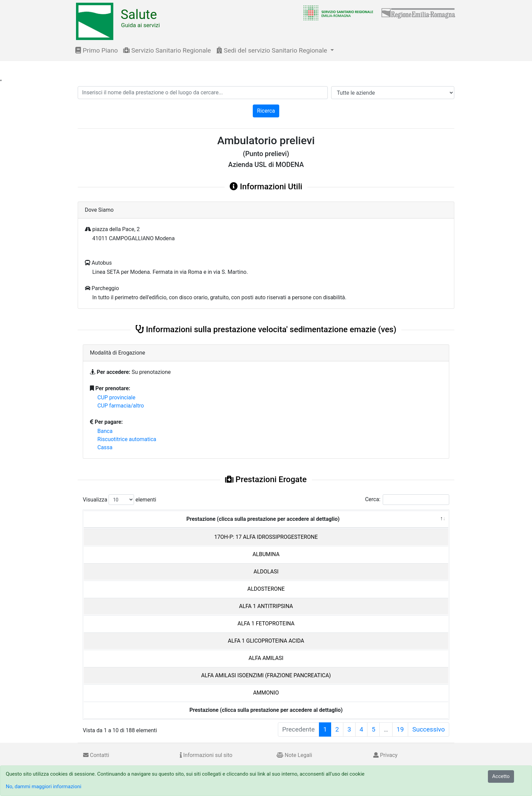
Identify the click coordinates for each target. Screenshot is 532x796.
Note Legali (294, 755)
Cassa (105, 447)
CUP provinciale (116, 397)
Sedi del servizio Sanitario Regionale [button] (273, 50)
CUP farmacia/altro (121, 406)
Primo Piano (97, 50)
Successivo (429, 729)
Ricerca (266, 111)
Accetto (501, 776)
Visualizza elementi (120, 500)
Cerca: (407, 500)
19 (400, 729)
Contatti (96, 755)
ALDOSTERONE (266, 589)
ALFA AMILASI (266, 658)
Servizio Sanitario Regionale (167, 50)
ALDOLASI (266, 572)
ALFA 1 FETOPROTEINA (266, 623)
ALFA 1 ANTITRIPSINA (266, 606)
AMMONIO (266, 693)
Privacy (385, 755)
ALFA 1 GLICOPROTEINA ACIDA (266, 641)
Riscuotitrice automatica (127, 439)
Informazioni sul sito (206, 755)
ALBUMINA (266, 554)
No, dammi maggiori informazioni (44, 786)
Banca (105, 431)
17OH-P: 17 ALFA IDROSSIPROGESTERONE (266, 537)
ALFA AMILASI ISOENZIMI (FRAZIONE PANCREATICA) (266, 675)
